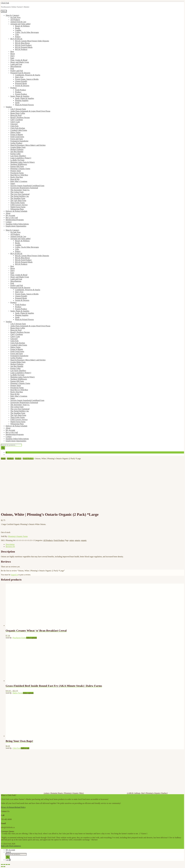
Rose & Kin (15, 179)
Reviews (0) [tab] (10, 547)
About (8, 213)
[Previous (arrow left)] (2, 867)
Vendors (9, 107)
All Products (15, 20)
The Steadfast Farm (18, 198)
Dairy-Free (19, 77)
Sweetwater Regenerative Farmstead (24, 188)
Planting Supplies (22, 100)
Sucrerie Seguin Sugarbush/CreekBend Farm (27, 186)
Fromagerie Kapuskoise (19, 141)
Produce (13, 88)
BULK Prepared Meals (24, 47)
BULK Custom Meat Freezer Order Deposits (32, 41)
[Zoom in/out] (2, 864)
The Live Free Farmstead (20, 194)
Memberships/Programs (15, 220)
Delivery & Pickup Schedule (17, 211)
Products (10, 459)
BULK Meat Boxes (22, 43)
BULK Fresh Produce (23, 45)
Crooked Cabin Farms (19, 130)
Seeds (17, 103)
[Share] (7, 864)
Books (18, 28)
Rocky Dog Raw (17, 177)
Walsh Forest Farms (18, 207)
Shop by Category (13, 15)
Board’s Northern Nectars (20, 117)
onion (72, 540)
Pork (12, 69)
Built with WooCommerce (11, 846)
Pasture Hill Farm (17, 166)
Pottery (18, 37)
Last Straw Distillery (18, 156)
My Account (10, 215)
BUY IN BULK (16, 39)
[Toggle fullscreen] (4, 864)
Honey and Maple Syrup (20, 62)
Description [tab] (10, 544)
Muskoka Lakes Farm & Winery (23, 162)
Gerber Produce (16, 143)
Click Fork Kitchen (18, 128)
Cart (8, 860)
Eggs (12, 58)
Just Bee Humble (17, 152)
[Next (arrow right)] (4, 867)
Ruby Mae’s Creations (19, 181)
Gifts (17, 34)
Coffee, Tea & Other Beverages (27, 32)
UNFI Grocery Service (19, 205)
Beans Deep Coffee (18, 113)
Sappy (13, 183)
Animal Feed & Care (18, 22)
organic (84, 540)
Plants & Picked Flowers (24, 105)
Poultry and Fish (17, 71)
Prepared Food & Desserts (20, 73)
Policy (23, 807)
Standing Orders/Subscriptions (17, 224)
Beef (12, 52)
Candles (18, 30)
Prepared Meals (21, 83)
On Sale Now (15, 17)
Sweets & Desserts (22, 86)
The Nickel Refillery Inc (20, 196)
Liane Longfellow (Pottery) (21, 158)
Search (8, 852)
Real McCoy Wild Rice (19, 175)
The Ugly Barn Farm (18, 201)
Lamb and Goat (16, 64)
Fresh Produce (21, 90)
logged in (14, 575)
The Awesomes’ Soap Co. (20, 190)
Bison (13, 54)
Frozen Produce (21, 94)
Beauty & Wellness (22, 26)
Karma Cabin (15, 154)
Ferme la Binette (17, 135)
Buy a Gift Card (12, 218)
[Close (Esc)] (9, 864)
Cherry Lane (15, 122)
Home (3, 459)
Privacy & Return (8, 807)
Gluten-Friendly (21, 81)
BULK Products (21, 49)
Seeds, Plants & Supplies (20, 96)
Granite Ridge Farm (18, 147)
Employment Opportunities (16, 226)
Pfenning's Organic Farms (18, 536)
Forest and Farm (17, 139)
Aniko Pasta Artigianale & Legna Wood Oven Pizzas (30, 111)
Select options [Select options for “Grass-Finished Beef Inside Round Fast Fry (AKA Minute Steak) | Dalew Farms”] (28, 693)
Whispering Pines (17, 209)
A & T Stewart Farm (18, 109)
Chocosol (14, 124)
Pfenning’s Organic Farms (20, 169)
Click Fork (5, 3)
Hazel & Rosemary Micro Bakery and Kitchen (28, 145)
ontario (77, 540)
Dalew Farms (15, 132)
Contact (9, 222)
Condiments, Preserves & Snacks (28, 75)
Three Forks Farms (18, 203)
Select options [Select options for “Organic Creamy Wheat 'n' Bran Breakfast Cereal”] (32, 638)
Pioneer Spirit (16, 171)
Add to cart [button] (25, 748)
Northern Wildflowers (19, 164)
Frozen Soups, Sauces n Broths (27, 79)
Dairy (13, 56)
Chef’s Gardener (17, 120)
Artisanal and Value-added (20, 24)
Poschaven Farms (17, 173)
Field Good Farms (17, 137)
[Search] (3, 448)
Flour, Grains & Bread (19, 60)
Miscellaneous (16, 66)
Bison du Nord (16, 115)
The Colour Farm (17, 192)
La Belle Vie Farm (17, 160)
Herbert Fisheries (17, 149)
